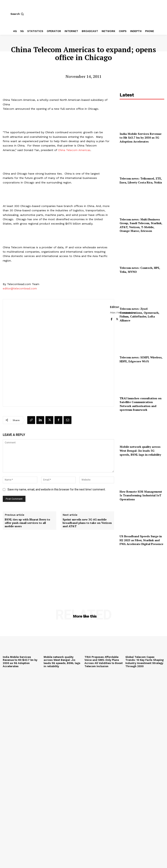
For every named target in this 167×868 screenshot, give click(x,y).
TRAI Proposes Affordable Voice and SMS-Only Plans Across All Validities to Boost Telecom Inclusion (103, 662)
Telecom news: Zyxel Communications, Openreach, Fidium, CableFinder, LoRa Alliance (139, 315)
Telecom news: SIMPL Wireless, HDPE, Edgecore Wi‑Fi (141, 359)
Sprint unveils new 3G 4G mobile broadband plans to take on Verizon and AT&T (87, 523)
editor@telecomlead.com (20, 288)
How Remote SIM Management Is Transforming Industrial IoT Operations (141, 495)
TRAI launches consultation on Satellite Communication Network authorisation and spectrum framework (141, 404)
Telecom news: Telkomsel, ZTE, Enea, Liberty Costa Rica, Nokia (141, 180)
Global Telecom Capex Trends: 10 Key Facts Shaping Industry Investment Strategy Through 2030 (144, 662)
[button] (17, 14)
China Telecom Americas (74, 150)
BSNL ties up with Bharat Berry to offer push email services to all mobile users (27, 523)
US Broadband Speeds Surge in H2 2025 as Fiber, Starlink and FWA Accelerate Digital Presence (141, 540)
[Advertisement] (142, 572)
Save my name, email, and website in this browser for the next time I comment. (57, 489)
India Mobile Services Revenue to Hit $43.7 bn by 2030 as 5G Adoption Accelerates (141, 138)
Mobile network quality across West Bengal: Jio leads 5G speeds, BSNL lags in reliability (140, 451)
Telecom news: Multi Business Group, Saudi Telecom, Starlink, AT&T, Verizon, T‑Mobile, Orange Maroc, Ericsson (141, 225)
